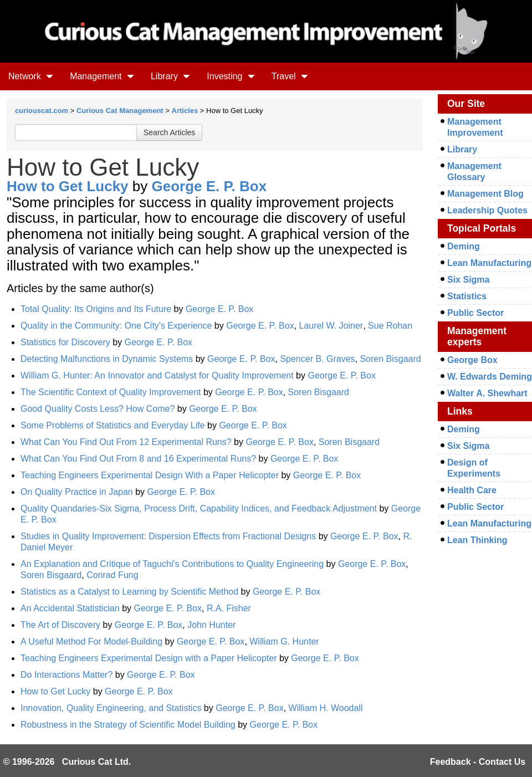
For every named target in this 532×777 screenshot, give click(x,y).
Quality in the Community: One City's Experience (116, 326)
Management (102, 76)
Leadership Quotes (487, 210)
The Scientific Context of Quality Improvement (111, 392)
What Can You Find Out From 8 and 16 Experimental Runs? (138, 459)
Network (31, 76)
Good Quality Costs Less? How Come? (98, 409)
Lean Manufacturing (489, 263)
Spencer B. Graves (317, 359)
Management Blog (485, 194)
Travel (290, 76)
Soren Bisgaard (390, 359)
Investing (231, 76)
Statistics (467, 296)
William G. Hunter (284, 641)
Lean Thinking (477, 540)
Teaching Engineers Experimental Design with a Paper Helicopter (149, 658)
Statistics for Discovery (65, 342)
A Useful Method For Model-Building (93, 641)
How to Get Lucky (68, 186)
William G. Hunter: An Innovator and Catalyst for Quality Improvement (157, 375)
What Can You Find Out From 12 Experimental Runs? (126, 442)
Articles (185, 111)
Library (170, 76)
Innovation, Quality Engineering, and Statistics (111, 708)
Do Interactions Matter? (66, 675)
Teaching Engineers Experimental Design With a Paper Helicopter (150, 475)
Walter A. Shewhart (487, 393)
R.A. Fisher (229, 608)
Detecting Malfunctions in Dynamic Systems (107, 359)
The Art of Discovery (60, 625)
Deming (464, 246)
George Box (472, 360)
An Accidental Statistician (70, 608)
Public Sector (475, 313)
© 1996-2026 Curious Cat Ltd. (67, 762)
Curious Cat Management (120, 111)
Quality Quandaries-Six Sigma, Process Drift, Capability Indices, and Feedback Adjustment (199, 508)
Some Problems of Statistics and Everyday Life (113, 425)
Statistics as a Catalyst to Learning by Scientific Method (129, 592)
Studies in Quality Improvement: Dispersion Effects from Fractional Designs (168, 536)
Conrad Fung (112, 575)
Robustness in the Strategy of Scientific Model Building (128, 725)
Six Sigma (468, 280)
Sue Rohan (390, 326)
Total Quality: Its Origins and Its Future (96, 309)
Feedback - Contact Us (478, 762)
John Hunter (211, 625)
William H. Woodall (326, 708)
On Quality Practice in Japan (77, 492)
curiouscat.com (42, 111)
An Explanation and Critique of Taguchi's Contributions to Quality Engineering (172, 564)
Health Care (472, 490)
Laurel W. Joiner (331, 326)
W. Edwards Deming (490, 377)
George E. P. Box (209, 186)
